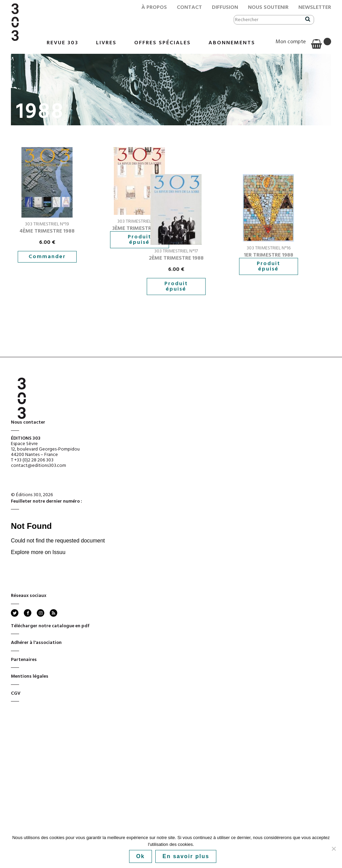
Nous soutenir (268, 7)
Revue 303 (63, 43)
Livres (106, 43)
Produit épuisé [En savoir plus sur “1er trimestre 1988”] (235, 301)
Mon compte (291, 42)
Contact (189, 7)
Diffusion (225, 7)
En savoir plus (186, 856)
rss (53, 644)
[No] (333, 849)
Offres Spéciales (162, 43)
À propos (154, 7)
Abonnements (232, 43)
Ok (141, 856)
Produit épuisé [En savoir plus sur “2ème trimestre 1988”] (129, 321)
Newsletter (315, 7)
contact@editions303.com (38, 497)
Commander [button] (47, 257)
